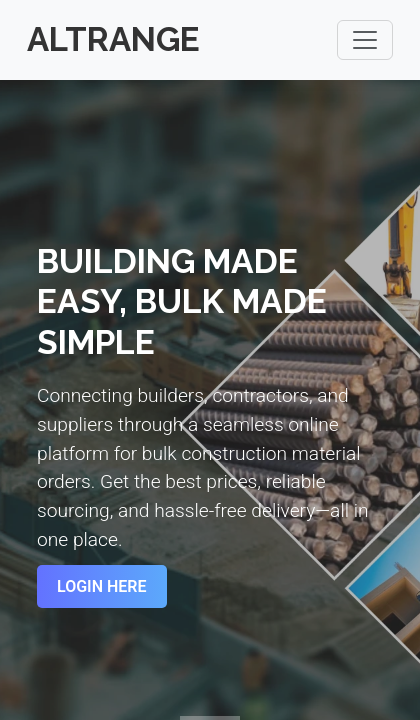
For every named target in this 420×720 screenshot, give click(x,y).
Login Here (102, 586)
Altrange (113, 39)
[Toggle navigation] (365, 40)
